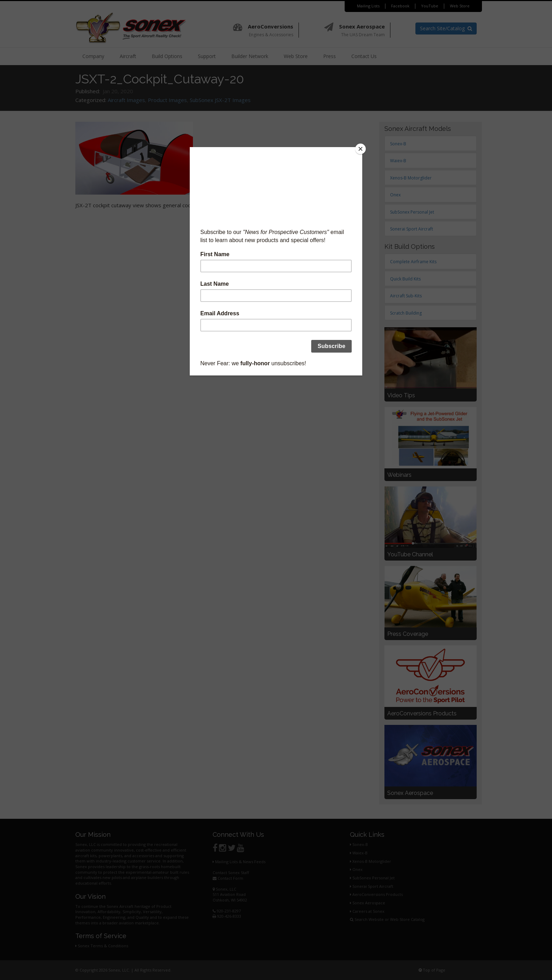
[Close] (360, 149)
